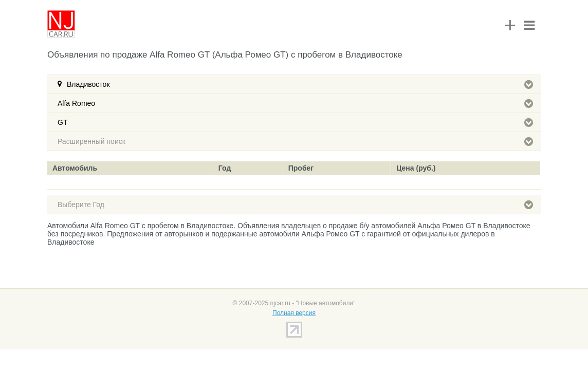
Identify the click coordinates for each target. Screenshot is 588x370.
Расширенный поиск (295, 141)
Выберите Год (295, 205)
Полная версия (294, 313)
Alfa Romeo (295, 103)
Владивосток (300, 84)
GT (295, 122)
